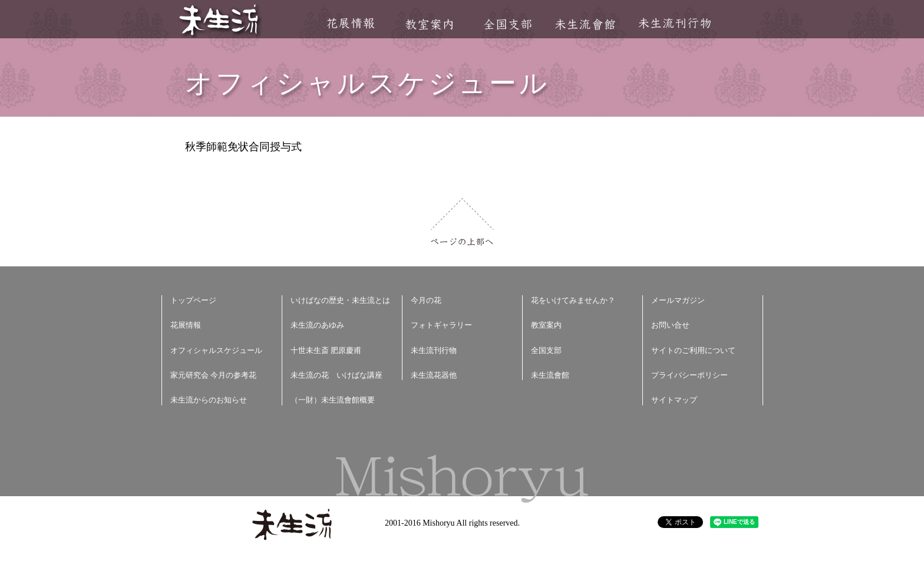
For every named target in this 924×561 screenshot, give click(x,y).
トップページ (193, 300)
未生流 (220, 21)
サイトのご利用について (693, 350)
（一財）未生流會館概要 (333, 400)
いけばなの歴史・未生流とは (340, 300)
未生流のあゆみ (317, 325)
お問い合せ (670, 325)
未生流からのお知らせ (209, 400)
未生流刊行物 (675, 23)
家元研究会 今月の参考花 (213, 375)
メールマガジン (678, 300)
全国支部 (507, 24)
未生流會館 (585, 24)
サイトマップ (674, 400)
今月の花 (426, 300)
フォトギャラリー (441, 325)
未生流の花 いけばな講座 (336, 375)
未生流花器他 (434, 375)
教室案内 (429, 24)
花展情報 (351, 23)
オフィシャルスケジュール (216, 350)
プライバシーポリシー (689, 375)
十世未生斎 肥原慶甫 (326, 350)
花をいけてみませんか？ (573, 300)
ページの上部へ (462, 222)
